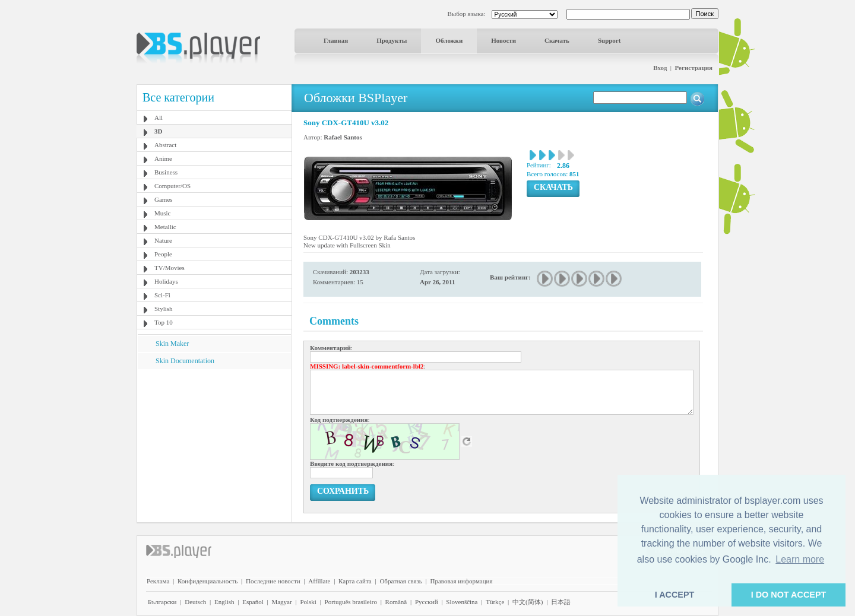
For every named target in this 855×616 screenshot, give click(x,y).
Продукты (392, 40)
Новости (503, 40)
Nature (163, 240)
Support (609, 40)
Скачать (557, 40)
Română (396, 602)
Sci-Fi (162, 295)
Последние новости (273, 581)
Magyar (281, 602)
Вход (660, 68)
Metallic (165, 227)
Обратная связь (400, 581)
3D (158, 131)
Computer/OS (172, 186)
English (224, 602)
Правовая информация (462, 581)
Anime (163, 158)
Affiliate (319, 581)
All (159, 118)
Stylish (164, 309)
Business (166, 172)
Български (162, 602)
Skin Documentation (185, 361)
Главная (336, 40)
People (163, 254)
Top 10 (164, 322)
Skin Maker (172, 344)
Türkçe (495, 602)
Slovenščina (462, 602)
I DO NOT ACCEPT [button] (789, 595)
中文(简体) (528, 602)
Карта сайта (355, 581)
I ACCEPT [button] (675, 595)
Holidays (166, 281)
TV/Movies (170, 268)
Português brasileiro (351, 602)
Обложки (449, 40)
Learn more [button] (800, 559)
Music (163, 213)
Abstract (165, 145)
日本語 (561, 602)
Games (164, 199)
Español (253, 602)
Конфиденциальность (208, 581)
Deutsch (195, 602)
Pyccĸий (427, 602)
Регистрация (694, 68)
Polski (308, 602)
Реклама (158, 581)
